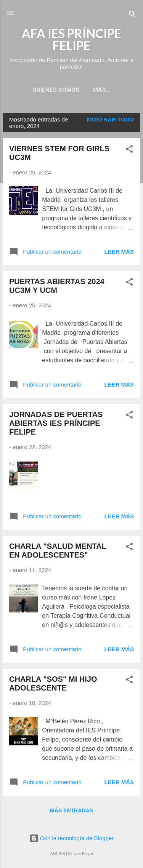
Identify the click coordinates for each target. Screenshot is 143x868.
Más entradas (71, 810)
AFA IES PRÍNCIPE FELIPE (71, 39)
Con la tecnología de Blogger (72, 838)
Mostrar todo (110, 119)
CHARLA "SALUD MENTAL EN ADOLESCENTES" (58, 551)
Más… (102, 90)
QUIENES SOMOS (56, 90)
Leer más (119, 252)
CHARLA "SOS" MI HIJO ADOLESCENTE (53, 683)
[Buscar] (132, 15)
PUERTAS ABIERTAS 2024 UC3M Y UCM (57, 286)
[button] (129, 150)
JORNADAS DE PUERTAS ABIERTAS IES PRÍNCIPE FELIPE (56, 423)
